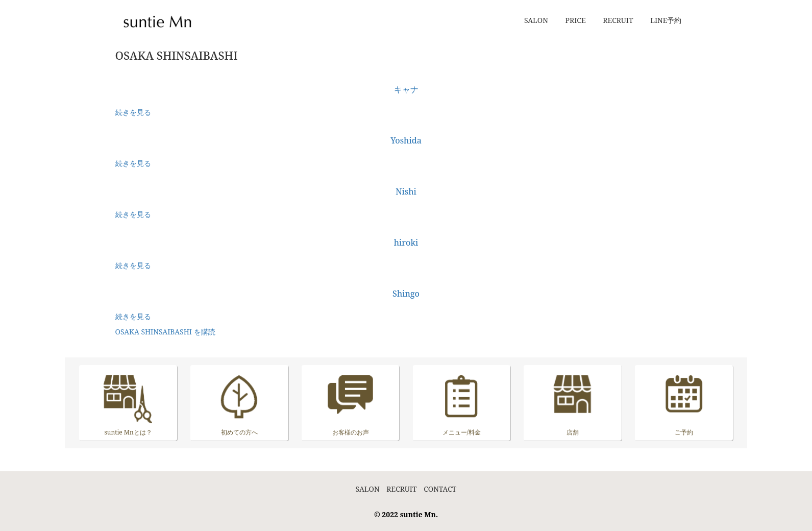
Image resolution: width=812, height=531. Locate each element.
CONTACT (440, 489)
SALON (536, 20)
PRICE (576, 20)
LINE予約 (666, 20)
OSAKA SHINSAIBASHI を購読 (165, 332)
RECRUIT (618, 20)
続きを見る (133, 112)
